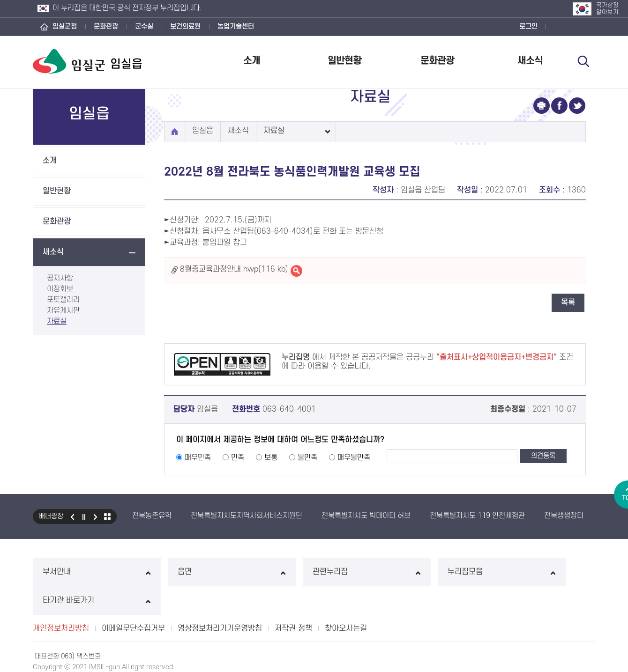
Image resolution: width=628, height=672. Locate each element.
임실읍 (203, 131)
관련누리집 (314, 572)
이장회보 (60, 289)
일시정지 (84, 517)
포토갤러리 (63, 300)
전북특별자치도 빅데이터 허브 (366, 516)
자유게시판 (63, 310)
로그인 (528, 26)
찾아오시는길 (346, 600)
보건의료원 (185, 26)
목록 (568, 303)
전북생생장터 (564, 516)
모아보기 (107, 517)
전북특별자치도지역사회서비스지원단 (247, 516)
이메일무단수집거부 (133, 600)
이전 (72, 517)
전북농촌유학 (152, 516)
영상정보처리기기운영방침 (220, 600)
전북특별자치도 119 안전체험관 (477, 516)
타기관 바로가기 (542, 572)
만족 (238, 458)
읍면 (200, 572)
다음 (96, 517)
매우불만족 (354, 458)
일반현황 (344, 61)
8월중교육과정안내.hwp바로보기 (296, 271)
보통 (271, 458)
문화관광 (106, 26)
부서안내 (86, 572)
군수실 (144, 26)
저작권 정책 (293, 600)
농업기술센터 (236, 26)
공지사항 (60, 278)
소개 (252, 61)
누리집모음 (428, 572)
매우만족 (198, 458)
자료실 (57, 321)
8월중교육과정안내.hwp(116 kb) (234, 269)
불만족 (307, 458)
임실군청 (65, 26)
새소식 (530, 61)
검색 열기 (584, 62)
